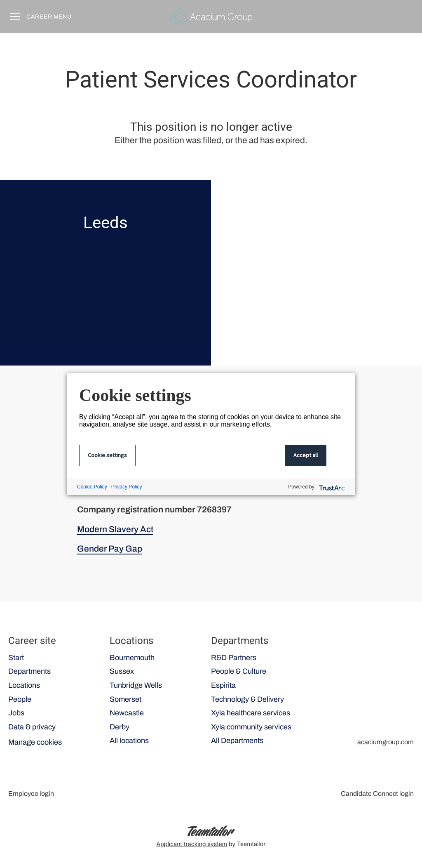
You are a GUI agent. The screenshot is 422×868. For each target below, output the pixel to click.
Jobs (16, 713)
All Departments (237, 741)
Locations (24, 685)
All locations (129, 741)
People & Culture (239, 671)
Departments (29, 671)
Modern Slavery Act (115, 529)
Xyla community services (251, 727)
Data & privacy (32, 727)
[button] (406, 17)
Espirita (223, 685)
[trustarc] (331, 487)
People (20, 699)
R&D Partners (234, 658)
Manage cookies (35, 742)
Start (16, 658)
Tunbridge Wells (136, 685)
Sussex (122, 671)
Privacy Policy (127, 487)
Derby (120, 727)
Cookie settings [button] (107, 455)
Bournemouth (132, 658)
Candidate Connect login (377, 794)
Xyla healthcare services (251, 713)
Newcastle (127, 713)
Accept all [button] (306, 455)
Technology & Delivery (247, 699)
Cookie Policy (92, 487)
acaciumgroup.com (386, 742)
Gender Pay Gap (110, 549)
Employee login (31, 794)
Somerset (125, 699)
